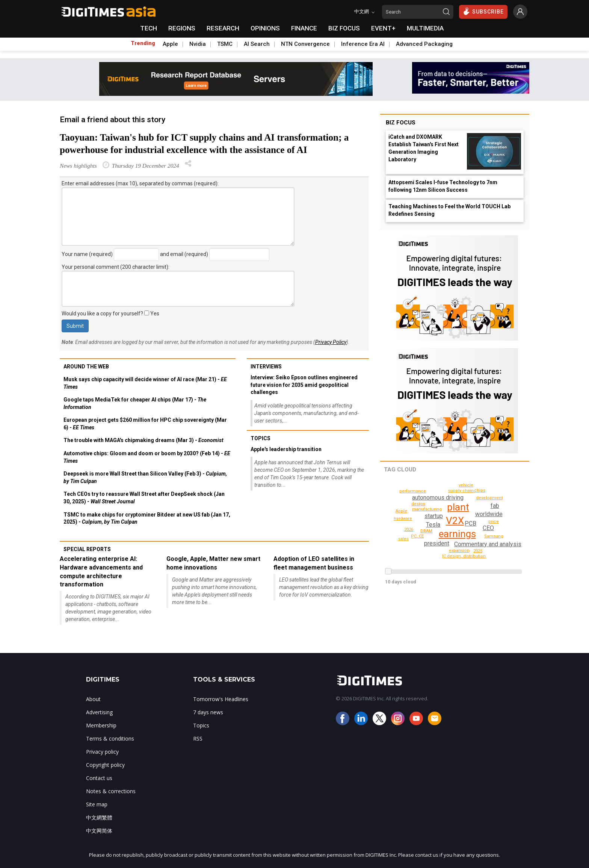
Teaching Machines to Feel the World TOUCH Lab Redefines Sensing (449, 210)
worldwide (489, 514)
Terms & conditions (110, 738)
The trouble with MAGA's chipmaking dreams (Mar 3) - (143, 440)
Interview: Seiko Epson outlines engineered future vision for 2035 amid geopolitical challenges (304, 385)
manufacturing (428, 509)
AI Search (257, 44)
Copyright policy (105, 765)
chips (480, 490)
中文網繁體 (99, 817)
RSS (198, 738)
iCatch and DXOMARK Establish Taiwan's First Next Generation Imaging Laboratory (424, 148)
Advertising (99, 712)
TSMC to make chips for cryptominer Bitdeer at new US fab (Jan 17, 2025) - (147, 518)
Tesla (433, 525)
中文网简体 (99, 831)
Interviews (266, 367)
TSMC (225, 44)
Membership (101, 725)
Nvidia (198, 44)
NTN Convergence (305, 44)
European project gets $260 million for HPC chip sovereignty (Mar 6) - (145, 424)
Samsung (495, 536)
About (93, 699)
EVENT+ (383, 28)
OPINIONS (265, 28)
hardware (404, 519)
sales (466, 485)
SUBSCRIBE (483, 11)
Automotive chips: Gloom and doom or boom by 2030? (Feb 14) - (147, 457)
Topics (261, 438)
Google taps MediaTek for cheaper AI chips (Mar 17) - (135, 403)
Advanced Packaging (424, 44)
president (437, 543)
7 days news (208, 712)
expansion (460, 551)
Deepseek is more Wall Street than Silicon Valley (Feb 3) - (145, 477)
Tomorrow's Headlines (221, 699)
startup (433, 516)
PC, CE (418, 536)
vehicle (402, 529)
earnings (457, 534)
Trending (143, 43)
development (490, 498)
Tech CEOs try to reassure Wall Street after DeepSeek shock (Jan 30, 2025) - (144, 498)
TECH (149, 28)
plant (458, 507)
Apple (170, 44)
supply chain (462, 491)
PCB (471, 523)
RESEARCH (223, 28)
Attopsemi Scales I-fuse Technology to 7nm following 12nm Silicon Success (443, 186)
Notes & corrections (111, 791)
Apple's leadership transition (286, 449)
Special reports (87, 549)
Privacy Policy (331, 342)
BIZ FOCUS (344, 28)
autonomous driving (437, 498)
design (419, 504)
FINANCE (304, 28)
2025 (478, 551)
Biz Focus (401, 123)
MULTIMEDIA (425, 28)
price (494, 522)
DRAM (426, 531)
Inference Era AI (363, 44)
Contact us (99, 778)
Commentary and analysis (487, 544)
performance (465, 556)
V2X (455, 521)
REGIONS (182, 28)
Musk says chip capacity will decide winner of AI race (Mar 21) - (145, 383)
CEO (488, 528)
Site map (97, 804)
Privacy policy (102, 752)
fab (495, 506)
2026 (473, 507)
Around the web (86, 367)
